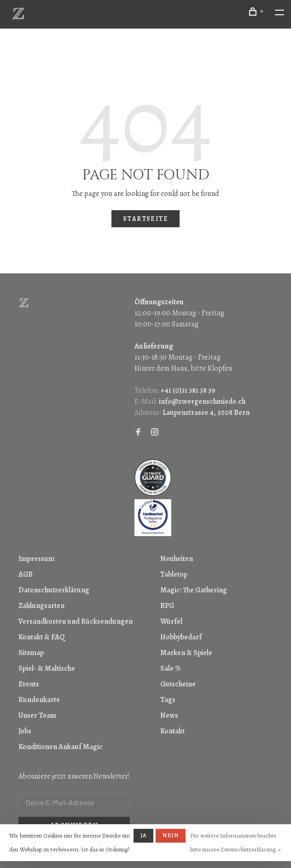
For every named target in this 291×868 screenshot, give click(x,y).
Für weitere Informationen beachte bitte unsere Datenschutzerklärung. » (236, 842)
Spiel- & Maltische (47, 668)
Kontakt (172, 731)
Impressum (36, 559)
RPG (167, 606)
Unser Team (37, 715)
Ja (143, 835)
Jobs (25, 731)
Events (29, 684)
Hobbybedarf (181, 637)
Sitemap (31, 653)
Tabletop (174, 574)
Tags (168, 700)
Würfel (171, 621)
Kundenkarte (39, 700)
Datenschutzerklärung (54, 590)
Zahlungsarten (41, 606)
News (169, 715)
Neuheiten (177, 559)
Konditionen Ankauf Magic (61, 747)
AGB (26, 574)
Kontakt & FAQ (41, 637)
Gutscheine (178, 684)
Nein (171, 835)
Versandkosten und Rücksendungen (76, 621)
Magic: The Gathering (194, 590)
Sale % (171, 668)
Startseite (145, 219)
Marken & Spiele (186, 653)
